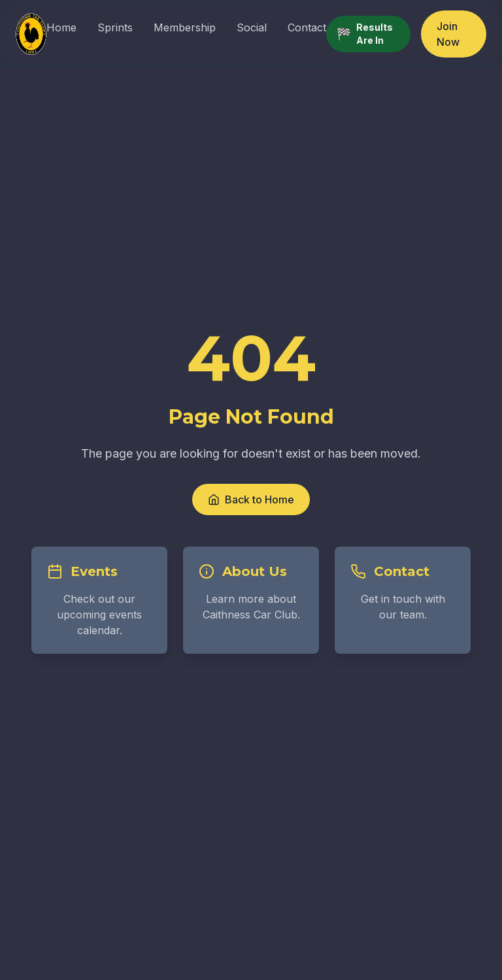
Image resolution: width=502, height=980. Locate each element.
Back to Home (251, 499)
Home (61, 27)
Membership (185, 27)
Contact (307, 27)
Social (252, 27)
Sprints (115, 27)
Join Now (448, 34)
